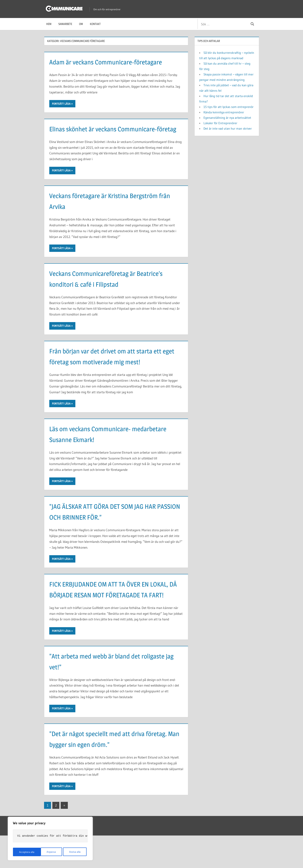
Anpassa (23, 852)
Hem (49, 24)
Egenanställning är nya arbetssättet (227, 118)
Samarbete (65, 24)
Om (81, 24)
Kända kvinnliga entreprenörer (224, 112)
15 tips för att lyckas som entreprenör (229, 107)
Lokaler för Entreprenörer (220, 123)
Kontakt (95, 24)
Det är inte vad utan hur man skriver (228, 128)
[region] (50, 839)
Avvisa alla (47, 852)
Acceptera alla (74, 852)
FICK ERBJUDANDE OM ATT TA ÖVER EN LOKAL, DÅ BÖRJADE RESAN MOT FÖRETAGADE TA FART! (109, 616)
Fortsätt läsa (61, 115)
